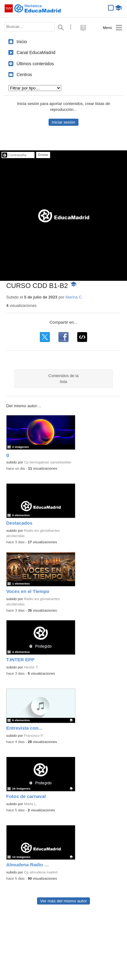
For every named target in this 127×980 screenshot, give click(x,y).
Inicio (22, 42)
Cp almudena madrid (41, 872)
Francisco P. (34, 736)
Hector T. (31, 667)
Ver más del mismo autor (63, 901)
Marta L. (31, 804)
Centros (24, 75)
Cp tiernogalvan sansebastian (48, 462)
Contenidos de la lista (64, 379)
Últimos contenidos (35, 64)
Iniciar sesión (63, 122)
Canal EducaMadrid (36, 52)
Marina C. (74, 297)
